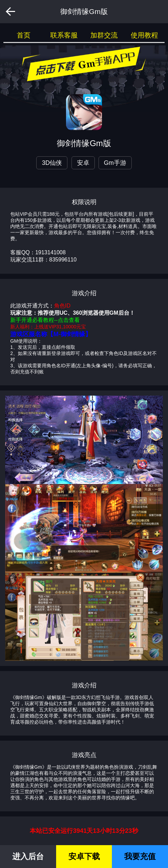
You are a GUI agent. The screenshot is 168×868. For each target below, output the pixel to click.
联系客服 (64, 35)
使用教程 (144, 35)
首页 (24, 35)
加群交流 (104, 35)
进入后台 (28, 857)
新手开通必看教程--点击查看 (45, 320)
